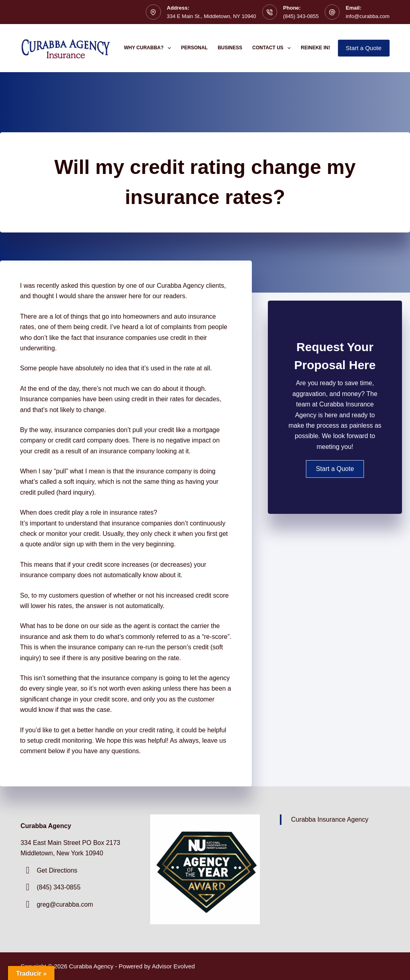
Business (230, 48)
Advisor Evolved (173, 966)
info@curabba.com (367, 16)
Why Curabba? (149, 48)
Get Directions (57, 870)
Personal (194, 48)
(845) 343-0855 (301, 16)
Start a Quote (364, 48)
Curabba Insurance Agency (330, 819)
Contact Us (273, 48)
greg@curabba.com (65, 904)
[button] (335, 469)
